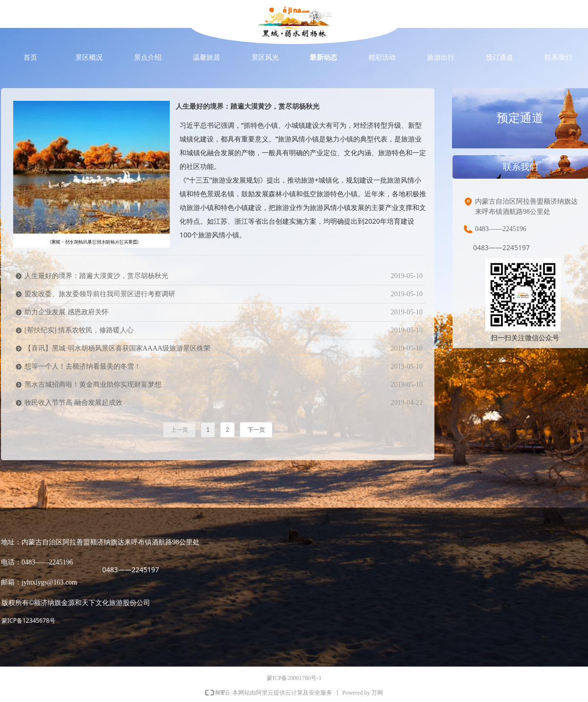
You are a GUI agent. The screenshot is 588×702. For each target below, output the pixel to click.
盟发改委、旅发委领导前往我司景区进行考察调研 (100, 294)
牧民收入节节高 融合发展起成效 (73, 403)
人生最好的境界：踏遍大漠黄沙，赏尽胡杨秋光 (248, 106)
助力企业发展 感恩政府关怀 (67, 312)
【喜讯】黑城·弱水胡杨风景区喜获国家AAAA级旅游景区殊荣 (117, 348)
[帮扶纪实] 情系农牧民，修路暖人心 (79, 330)
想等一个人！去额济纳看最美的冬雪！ (83, 366)
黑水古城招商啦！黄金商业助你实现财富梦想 (93, 385)
